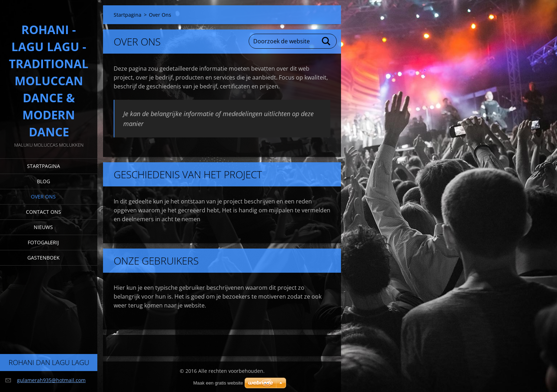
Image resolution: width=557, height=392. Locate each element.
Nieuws (43, 227)
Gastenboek (44, 258)
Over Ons (43, 197)
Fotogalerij (43, 242)
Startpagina (44, 166)
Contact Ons (44, 212)
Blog (44, 181)
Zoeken (326, 41)
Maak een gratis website (218, 383)
